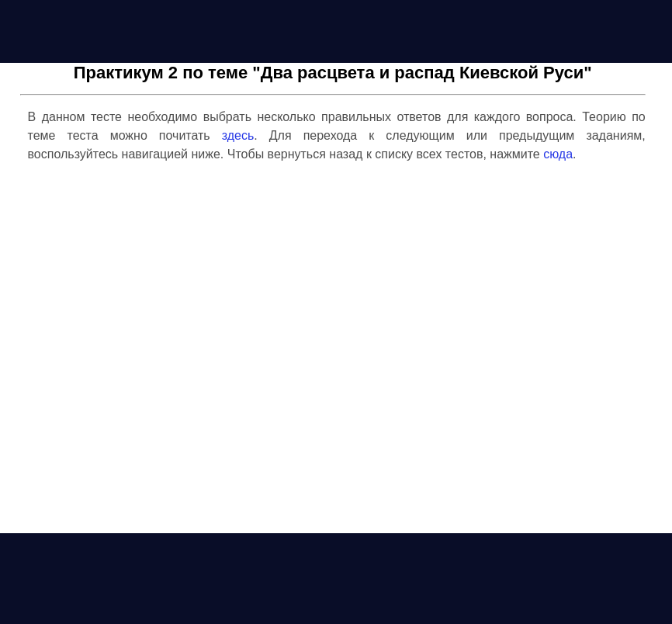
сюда (558, 154)
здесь (238, 135)
